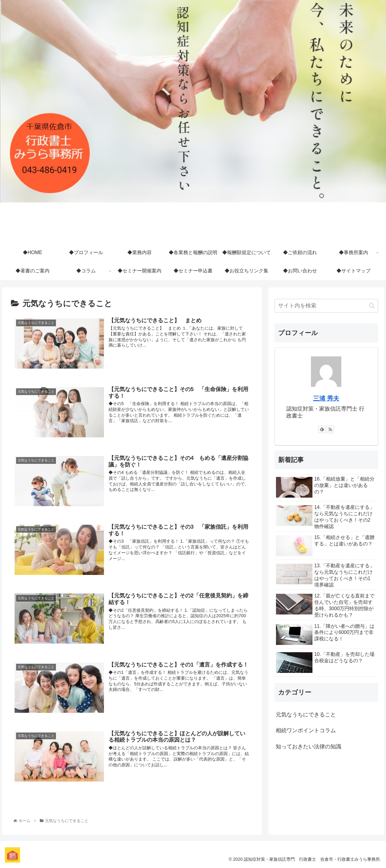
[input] (326, 306)
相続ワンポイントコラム (306, 730)
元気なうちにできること (306, 715)
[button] (372, 306)
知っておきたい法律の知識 (308, 747)
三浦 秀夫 (326, 398)
